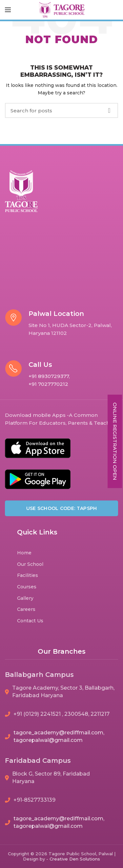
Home (24, 553)
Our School (30, 564)
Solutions (90, 859)
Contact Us (30, 621)
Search (109, 110)
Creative (59, 859)
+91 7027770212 (48, 384)
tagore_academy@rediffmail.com (58, 733)
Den (74, 859)
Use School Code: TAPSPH (62, 508)
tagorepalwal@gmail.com (48, 740)
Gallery (25, 598)
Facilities (28, 575)
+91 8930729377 (49, 376)
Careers (26, 609)
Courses (27, 587)
